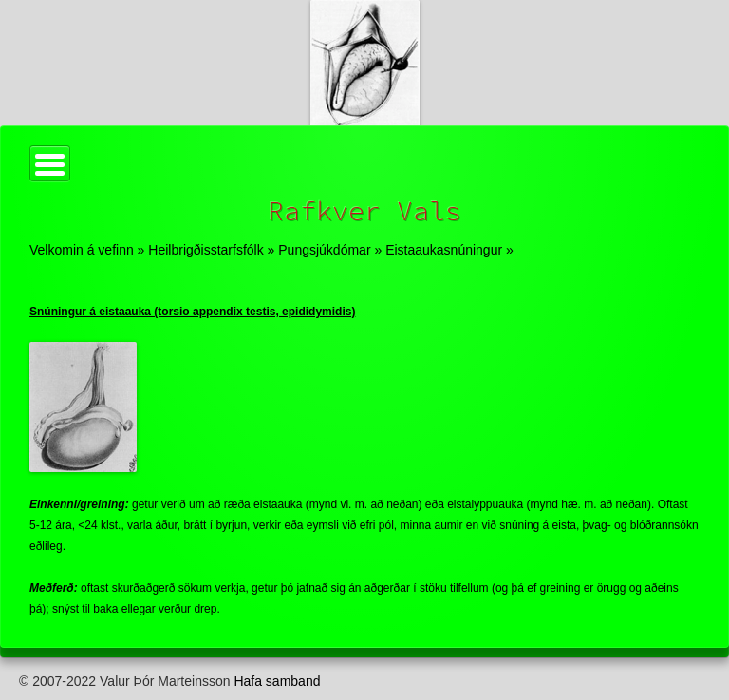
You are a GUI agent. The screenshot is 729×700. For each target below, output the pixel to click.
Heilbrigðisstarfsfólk (206, 250)
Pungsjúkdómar (324, 250)
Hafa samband (277, 681)
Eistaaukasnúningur (444, 250)
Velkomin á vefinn (82, 250)
